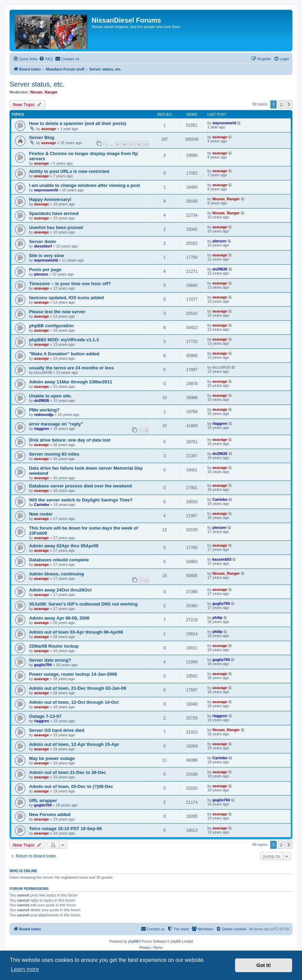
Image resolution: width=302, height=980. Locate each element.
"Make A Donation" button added (64, 354)
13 (146, 144)
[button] (289, 104)
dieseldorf (43, 246)
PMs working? (44, 410)
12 (138, 144)
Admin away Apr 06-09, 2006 (59, 618)
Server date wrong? (50, 660)
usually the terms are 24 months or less (71, 368)
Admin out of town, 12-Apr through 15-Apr (74, 744)
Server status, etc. (37, 84)
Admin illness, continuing (56, 574)
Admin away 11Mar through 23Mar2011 (71, 382)
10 (124, 144)
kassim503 (222, 559)
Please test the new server (57, 312)
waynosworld (224, 123)
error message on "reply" (56, 424)
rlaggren (42, 429)
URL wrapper (43, 800)
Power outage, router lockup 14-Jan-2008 (73, 674)
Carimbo (42, 505)
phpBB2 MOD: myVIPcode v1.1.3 (64, 340)
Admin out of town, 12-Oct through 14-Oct (74, 702)
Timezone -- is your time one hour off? (70, 284)
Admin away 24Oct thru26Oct (60, 590)
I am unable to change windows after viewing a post (85, 185)
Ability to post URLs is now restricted (69, 171)
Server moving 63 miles (54, 454)
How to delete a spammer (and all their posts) (78, 123)
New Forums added (50, 814)
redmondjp (44, 415)
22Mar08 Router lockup (54, 646)
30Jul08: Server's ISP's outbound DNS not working (83, 604)
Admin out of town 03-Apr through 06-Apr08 (76, 632)
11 (131, 144)
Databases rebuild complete (59, 560)
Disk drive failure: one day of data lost (70, 440)
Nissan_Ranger (44, 92)
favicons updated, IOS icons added (66, 298)
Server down (43, 241)
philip (217, 618)
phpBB (133, 941)
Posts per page (45, 270)
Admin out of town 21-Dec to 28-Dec (68, 772)
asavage (49, 129)
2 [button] (281, 104)
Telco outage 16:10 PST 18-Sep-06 (65, 829)
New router (41, 514)
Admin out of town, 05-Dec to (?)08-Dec (71, 786)
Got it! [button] (264, 965)
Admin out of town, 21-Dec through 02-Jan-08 (78, 688)
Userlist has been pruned (56, 227)
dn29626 (220, 269)
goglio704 (221, 603)
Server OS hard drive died (57, 730)
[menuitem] (46, 59)
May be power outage (52, 758)
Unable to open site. (50, 396)
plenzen (219, 241)
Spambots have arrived (54, 213)
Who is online (23, 871)
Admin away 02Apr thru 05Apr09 (64, 546)
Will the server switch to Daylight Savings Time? (81, 500)
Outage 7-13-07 (45, 716)
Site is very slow (47, 256)
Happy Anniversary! (50, 199)
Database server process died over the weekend (80, 486)
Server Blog (42, 137)
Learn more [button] (25, 969)
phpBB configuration (51, 326)
